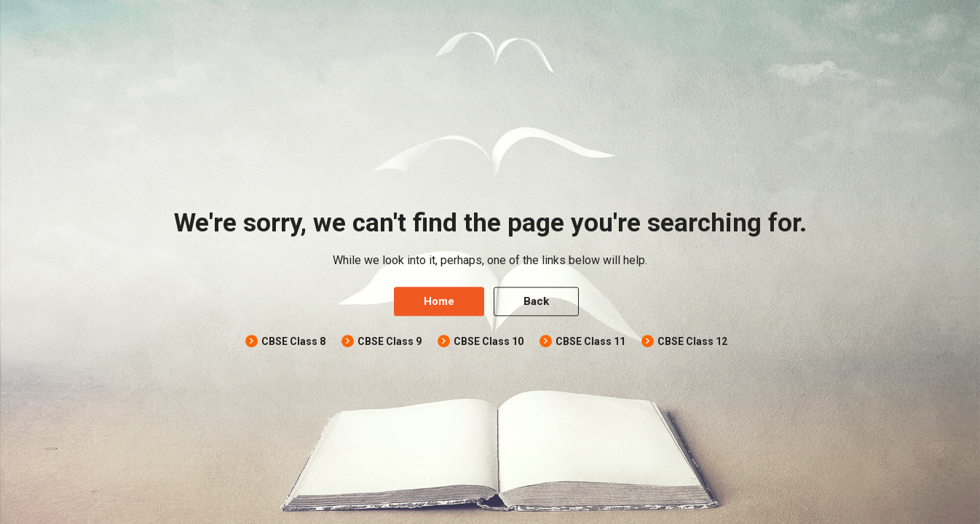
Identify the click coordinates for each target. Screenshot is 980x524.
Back (536, 302)
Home (439, 302)
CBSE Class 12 (692, 342)
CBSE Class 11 (590, 342)
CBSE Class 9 (390, 342)
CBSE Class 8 (293, 342)
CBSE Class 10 (489, 342)
